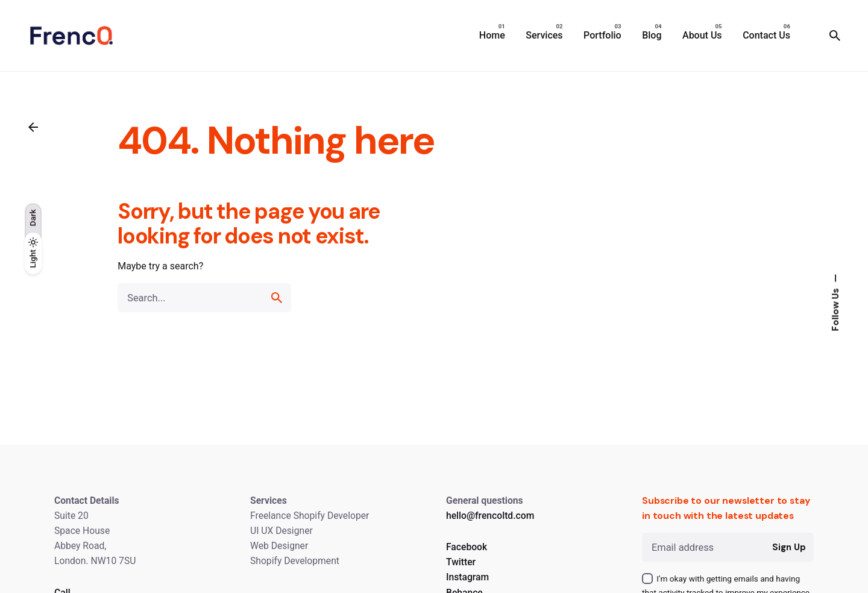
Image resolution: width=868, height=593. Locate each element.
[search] (277, 298)
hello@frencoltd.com (490, 516)
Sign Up (789, 547)
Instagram (467, 577)
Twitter (461, 562)
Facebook (467, 547)
